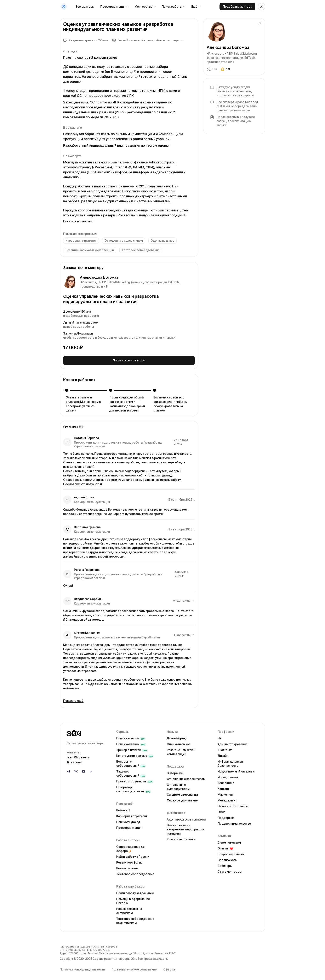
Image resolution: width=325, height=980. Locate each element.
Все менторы (85, 7)
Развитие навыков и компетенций (181, 750)
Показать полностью (78, 221)
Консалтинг (226, 781)
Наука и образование (233, 805)
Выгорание (175, 772)
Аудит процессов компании (186, 818)
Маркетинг (225, 793)
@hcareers (74, 761)
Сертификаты (227, 858)
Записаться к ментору (129, 360)
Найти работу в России (133, 855)
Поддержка (226, 816)
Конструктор (135, 754)
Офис (221, 810)
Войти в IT (123, 809)
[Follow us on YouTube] (84, 770)
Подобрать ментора (237, 7)
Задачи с (131, 772)
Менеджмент (227, 799)
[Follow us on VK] (76, 770)
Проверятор (135, 780)
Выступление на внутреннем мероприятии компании (186, 828)
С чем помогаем (229, 841)
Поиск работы (174, 7)
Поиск (131, 737)
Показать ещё (73, 699)
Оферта (169, 968)
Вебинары (225, 864)
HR (220, 737)
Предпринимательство (234, 822)
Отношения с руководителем (178, 785)
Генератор (134, 788)
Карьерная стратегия (132, 815)
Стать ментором (230, 870)
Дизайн (223, 754)
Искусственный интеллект (237, 770)
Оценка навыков (179, 743)
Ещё (196, 7)
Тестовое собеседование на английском (135, 919)
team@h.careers (78, 756)
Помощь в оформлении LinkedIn (133, 899)
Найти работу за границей (135, 892)
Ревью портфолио (129, 861)
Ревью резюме (127, 867)
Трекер (132, 748)
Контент (223, 787)
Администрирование (233, 743)
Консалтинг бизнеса (181, 838)
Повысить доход (128, 820)
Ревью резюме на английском (129, 909)
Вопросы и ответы (231, 853)
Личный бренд (177, 737)
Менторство (145, 7)
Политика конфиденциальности (82, 968)
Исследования (228, 776)
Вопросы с (131, 762)
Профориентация (115, 7)
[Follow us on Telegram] (69, 770)
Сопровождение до (130, 847)
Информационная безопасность (230, 762)
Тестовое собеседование (135, 873)
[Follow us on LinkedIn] (91, 770)
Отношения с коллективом (186, 777)
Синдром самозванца (182, 793)
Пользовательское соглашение (134, 968)
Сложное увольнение (182, 799)
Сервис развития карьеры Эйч (114, 957)
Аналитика (225, 748)
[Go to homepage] (88, 732)
